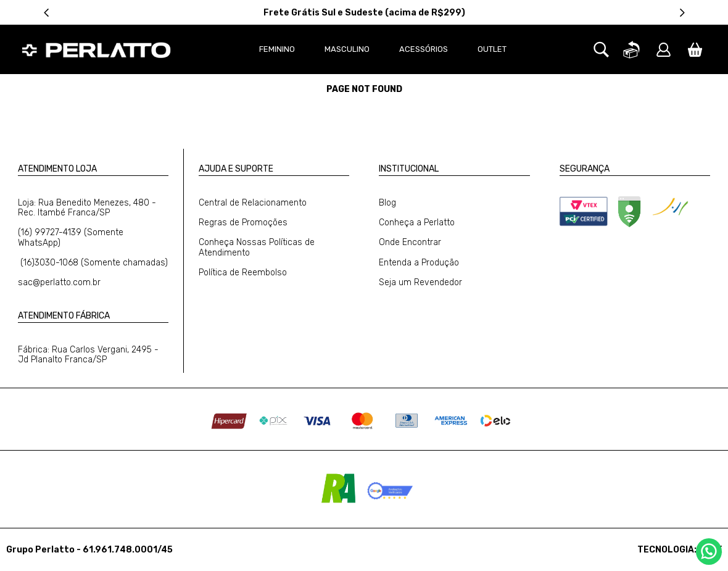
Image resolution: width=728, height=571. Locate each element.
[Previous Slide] (47, 13)
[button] (601, 64)
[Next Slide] (682, 13)
